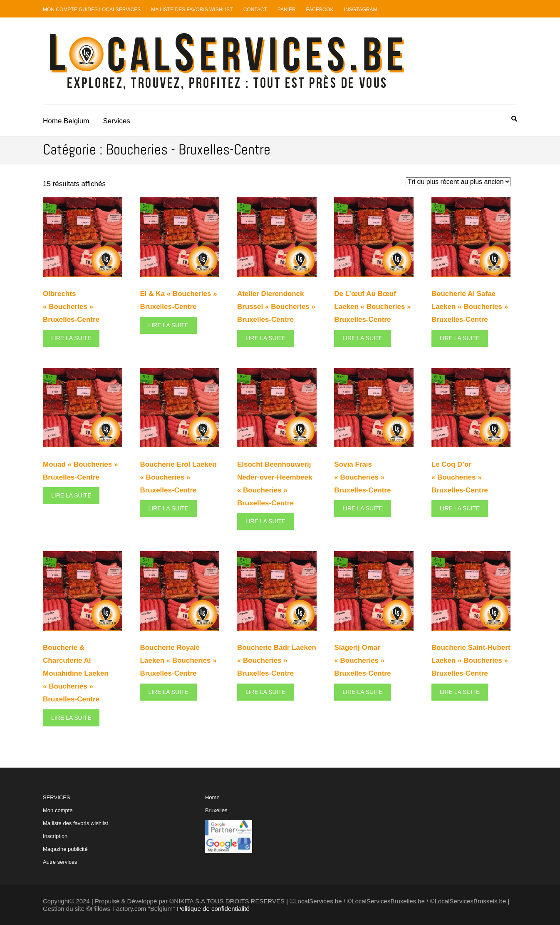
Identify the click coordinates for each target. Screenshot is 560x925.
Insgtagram (361, 10)
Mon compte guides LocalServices (92, 10)
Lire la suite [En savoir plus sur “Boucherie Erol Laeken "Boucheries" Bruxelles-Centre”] (168, 508)
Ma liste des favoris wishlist (76, 823)
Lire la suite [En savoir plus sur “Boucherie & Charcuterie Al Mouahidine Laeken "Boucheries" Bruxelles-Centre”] (71, 718)
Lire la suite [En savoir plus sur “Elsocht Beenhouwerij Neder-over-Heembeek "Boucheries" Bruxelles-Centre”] (265, 521)
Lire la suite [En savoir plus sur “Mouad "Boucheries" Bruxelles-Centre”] (71, 495)
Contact (255, 10)
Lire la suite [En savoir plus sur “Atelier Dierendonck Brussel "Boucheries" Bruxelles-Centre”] (265, 338)
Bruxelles (216, 810)
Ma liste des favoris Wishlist (192, 10)
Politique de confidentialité (213, 909)
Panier (287, 10)
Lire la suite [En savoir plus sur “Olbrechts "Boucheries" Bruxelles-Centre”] (71, 338)
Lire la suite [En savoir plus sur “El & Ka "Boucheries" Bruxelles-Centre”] (168, 325)
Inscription (55, 836)
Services (117, 121)
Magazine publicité (65, 849)
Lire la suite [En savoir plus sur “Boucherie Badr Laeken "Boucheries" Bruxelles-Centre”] (265, 692)
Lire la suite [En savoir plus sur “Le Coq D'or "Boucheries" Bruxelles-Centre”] (460, 508)
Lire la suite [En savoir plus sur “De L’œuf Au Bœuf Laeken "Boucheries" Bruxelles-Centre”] (362, 338)
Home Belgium (66, 121)
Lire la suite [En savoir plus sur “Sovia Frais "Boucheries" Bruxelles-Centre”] (362, 508)
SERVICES (76, 830)
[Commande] (458, 182)
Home (212, 797)
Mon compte (58, 810)
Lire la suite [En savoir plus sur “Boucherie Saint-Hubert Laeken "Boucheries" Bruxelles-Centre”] (460, 692)
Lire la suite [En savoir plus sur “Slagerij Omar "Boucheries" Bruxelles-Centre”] (362, 692)
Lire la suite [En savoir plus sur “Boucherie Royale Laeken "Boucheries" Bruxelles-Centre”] (168, 692)
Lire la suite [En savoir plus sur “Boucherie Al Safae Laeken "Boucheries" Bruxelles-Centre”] (460, 338)
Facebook (320, 10)
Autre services (60, 862)
